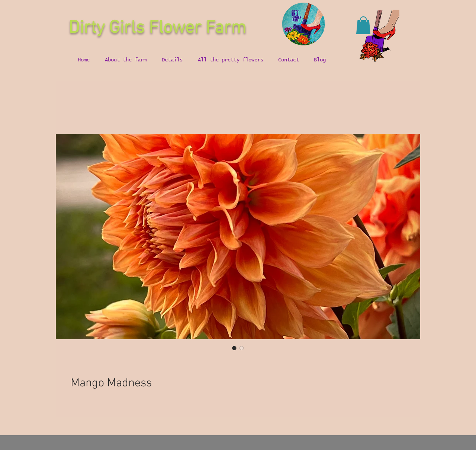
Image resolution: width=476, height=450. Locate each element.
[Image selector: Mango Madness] (234, 348)
